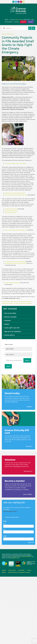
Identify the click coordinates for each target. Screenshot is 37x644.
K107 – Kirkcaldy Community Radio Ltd (16, 230)
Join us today (28, 494)
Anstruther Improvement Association (16, 163)
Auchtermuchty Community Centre (15, 193)
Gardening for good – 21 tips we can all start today (16, 303)
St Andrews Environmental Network (15, 261)
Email (5, 536)
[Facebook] (18, 2)
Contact (29, 570)
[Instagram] (21, 2)
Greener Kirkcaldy (18, 10)
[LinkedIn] (16, 2)
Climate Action (10, 34)
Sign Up (30, 542)
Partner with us (9, 335)
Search (27, 360)
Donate (31, 22)
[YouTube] (24, 2)
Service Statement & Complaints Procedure (19, 572)
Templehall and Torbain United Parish (15, 263)
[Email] (13, 2)
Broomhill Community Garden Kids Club (16, 195)
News (3, 34)
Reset (8, 366)
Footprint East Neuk (11, 213)
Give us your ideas (10, 313)
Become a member (11, 317)
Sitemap (4, 570)
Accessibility (21, 570)
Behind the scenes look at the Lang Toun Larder (17, 301)
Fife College (24, 108)
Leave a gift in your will (12, 328)
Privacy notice (12, 570)
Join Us (23, 22)
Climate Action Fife (7, 97)
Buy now (29, 446)
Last (4, 529)
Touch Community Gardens (12, 283)
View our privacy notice (10, 511)
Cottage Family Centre (11, 209)
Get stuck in (28, 471)
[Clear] (30, 28)
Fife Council (16, 108)
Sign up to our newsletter (13, 331)
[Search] (34, 28)
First (4, 524)
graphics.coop (16, 558)
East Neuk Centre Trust (12, 211)
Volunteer (8, 321)
